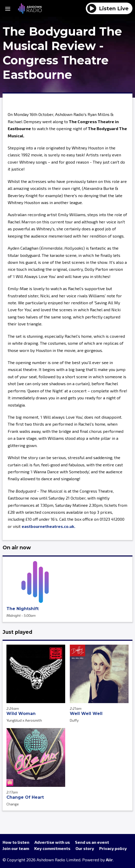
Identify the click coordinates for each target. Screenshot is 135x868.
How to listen (16, 842)
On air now (17, 547)
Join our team (16, 848)
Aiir (109, 860)
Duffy (74, 720)
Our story (85, 848)
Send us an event (92, 842)
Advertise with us (52, 842)
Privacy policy (113, 848)
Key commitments (52, 848)
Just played (17, 632)
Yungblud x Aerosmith (24, 720)
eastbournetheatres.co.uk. (48, 526)
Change (13, 804)
